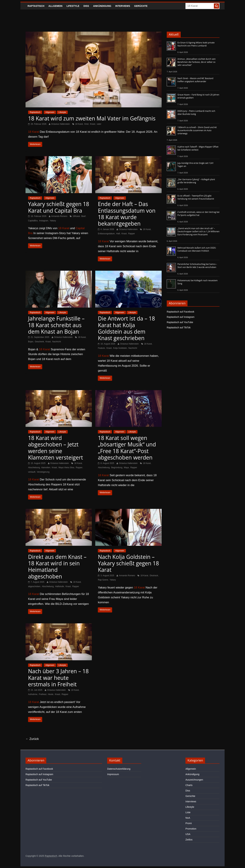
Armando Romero (59, 216)
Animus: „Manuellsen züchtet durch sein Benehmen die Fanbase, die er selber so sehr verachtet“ (197, 62)
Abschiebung (34, 468)
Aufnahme (33, 694)
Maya (126, 468)
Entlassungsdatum (106, 234)
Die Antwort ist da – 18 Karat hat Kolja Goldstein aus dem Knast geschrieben (126, 328)
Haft (118, 234)
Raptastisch (36, 6)
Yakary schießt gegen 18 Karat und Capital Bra (59, 207)
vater (99, 124)
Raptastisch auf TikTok (179, 327)
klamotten (46, 468)
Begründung (117, 468)
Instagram (44, 221)
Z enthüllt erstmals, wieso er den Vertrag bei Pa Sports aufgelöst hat (198, 214)
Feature (101, 348)
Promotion (191, 829)
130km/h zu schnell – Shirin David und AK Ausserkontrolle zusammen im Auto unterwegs (197, 130)
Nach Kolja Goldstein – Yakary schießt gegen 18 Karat (128, 563)
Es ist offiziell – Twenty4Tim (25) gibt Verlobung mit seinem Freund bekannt (196, 197)
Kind (86, 124)
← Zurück (32, 739)
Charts (189, 785)
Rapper (132, 234)
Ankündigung (102, 6)
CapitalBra (33, 221)
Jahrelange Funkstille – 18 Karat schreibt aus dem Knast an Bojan (56, 325)
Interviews (123, 6)
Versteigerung (43, 472)
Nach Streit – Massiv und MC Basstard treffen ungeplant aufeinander (195, 80)
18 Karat (79, 124)
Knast (93, 124)
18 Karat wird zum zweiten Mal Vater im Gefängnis (92, 118)
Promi (189, 823)
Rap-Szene (103, 580)
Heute (51, 694)
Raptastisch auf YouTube (180, 322)
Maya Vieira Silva (66, 468)
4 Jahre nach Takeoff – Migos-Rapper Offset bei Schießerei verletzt (198, 148)
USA (188, 834)
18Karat (76, 216)
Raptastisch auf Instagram (181, 317)
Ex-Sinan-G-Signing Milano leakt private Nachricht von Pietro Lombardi (196, 44)
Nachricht (57, 342)
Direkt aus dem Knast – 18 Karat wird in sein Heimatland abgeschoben (57, 567)
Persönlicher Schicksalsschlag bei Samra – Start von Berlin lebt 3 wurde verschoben (197, 266)
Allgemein (55, 6)
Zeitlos (189, 840)
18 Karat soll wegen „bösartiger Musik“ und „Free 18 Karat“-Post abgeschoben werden (127, 448)
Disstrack (154, 576)
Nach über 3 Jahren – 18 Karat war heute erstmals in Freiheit (58, 678)
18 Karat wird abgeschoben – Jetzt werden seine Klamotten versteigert (56, 448)
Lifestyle (73, 6)
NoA (188, 818)
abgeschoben (34, 586)
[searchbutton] (216, 6)
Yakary (53, 221)
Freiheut (43, 694)
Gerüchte (141, 6)
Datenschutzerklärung (119, 769)
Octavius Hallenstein (60, 124)
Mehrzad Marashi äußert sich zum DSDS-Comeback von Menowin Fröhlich (197, 249)
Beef (83, 216)
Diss (86, 6)
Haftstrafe (60, 586)
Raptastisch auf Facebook (181, 312)
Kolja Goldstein (120, 348)
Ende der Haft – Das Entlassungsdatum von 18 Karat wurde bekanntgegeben (127, 214)
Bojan (31, 342)
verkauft (32, 472)
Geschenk (39, 342)
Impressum (113, 774)
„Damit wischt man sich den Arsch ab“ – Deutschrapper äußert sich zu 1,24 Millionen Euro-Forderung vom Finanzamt (198, 231)
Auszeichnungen (194, 780)
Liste (188, 812)
